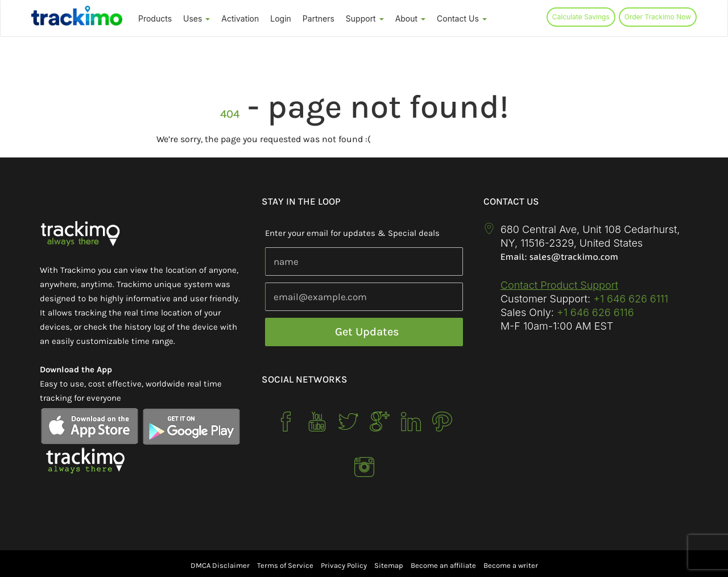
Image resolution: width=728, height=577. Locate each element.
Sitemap (389, 565)
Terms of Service (285, 565)
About (410, 18)
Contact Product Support (559, 285)
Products (155, 18)
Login (281, 18)
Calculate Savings (581, 17)
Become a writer (511, 565)
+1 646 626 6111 (631, 299)
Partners (318, 18)
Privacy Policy (344, 565)
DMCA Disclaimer (220, 565)
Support (365, 18)
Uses (197, 18)
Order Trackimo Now (658, 17)
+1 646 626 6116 (594, 312)
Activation (240, 18)
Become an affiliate (443, 565)
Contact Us (462, 18)
